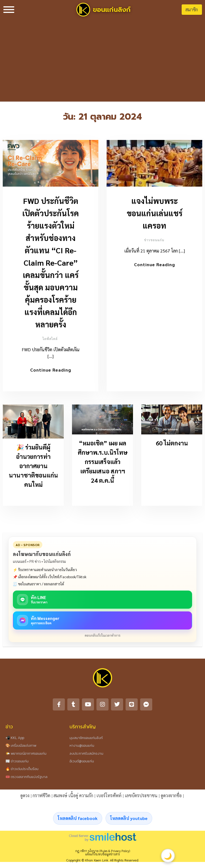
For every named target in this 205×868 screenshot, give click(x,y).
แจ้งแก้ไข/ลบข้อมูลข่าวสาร (102, 856)
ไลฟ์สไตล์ (50, 339)
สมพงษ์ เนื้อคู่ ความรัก (73, 797)
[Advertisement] (103, 60)
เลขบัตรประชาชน (141, 797)
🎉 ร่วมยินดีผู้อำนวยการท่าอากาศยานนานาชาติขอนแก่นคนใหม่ (33, 467)
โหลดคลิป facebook (78, 820)
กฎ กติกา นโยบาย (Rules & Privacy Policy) (103, 852)
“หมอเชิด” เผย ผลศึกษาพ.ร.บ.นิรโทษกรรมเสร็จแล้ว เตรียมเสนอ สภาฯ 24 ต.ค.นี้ (103, 463)
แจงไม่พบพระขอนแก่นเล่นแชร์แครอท (155, 213)
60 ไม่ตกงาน (172, 445)
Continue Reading (51, 370)
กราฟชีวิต (41, 797)
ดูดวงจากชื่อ (171, 797)
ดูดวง (25, 797)
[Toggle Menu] (9, 10)
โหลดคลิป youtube (129, 820)
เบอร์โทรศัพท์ (109, 797)
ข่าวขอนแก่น (154, 240)
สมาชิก (192, 9)
